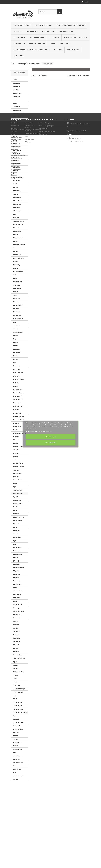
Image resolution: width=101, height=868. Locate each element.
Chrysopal (17, 208)
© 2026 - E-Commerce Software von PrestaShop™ (27, 862)
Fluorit (16, 262)
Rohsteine (19, 43)
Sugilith (16, 668)
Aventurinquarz (19, 124)
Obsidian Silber (19, 463)
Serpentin (17, 631)
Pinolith (16, 527)
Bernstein (17, 154)
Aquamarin (17, 110)
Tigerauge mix (18, 692)
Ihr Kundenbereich (47, 796)
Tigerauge (17, 685)
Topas (15, 696)
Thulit (15, 682)
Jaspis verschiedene (18, 331)
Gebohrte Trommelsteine (71, 25)
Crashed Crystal (19, 221)
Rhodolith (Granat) (17, 559)
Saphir (16, 601)
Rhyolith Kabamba (17, 573)
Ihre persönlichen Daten (47, 808)
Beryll (15, 157)
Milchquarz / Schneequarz (18, 398)
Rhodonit (16, 564)
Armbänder (48, 31)
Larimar (16, 356)
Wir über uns (29, 815)
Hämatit (16, 302)
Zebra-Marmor (18, 762)
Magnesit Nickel (19, 379)
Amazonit (17, 83)
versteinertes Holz (18, 751)
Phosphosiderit (19, 517)
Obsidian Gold (18, 447)
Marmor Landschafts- (18, 388)
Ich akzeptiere (50, 443)
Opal (15, 487)
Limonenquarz (18, 373)
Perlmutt (16, 514)
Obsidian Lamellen (16, 452)
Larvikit (16, 359)
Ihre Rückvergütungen (46, 802)
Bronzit (16, 171)
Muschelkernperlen (20, 433)
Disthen (16, 241)
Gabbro (16, 275)
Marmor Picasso (19, 393)
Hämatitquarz (18, 305)
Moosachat (17, 413)
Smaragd (16, 648)
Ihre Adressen (43, 805)
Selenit (16, 621)
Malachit (16, 383)
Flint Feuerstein (19, 258)
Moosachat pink (19, 420)
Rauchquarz (17, 551)
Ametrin (16, 90)
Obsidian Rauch (19, 467)
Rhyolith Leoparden (17, 579)
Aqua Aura (17, 107)
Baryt (15, 144)
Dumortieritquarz (19, 245)
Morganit (16, 423)
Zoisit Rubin (17, 769)
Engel (53, 43)
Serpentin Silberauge (17, 636)
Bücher (58, 50)
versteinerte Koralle (17, 744)
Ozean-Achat (18, 504)
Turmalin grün (18, 709)
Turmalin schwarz (16, 717)
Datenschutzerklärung (32, 810)
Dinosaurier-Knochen (18, 233)
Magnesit (16, 376)
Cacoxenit (17, 181)
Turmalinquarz (18, 722)
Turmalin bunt (18, 702)
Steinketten (66, 31)
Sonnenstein (18, 655)
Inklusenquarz (18, 319)
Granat (16, 292)
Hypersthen (17, 315)
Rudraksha (17, 594)
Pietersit (16, 524)
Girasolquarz (18, 282)
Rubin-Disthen (18, 591)
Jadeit (15, 322)
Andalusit (17, 97)
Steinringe (19, 37)
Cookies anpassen (47, 431)
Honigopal (17, 312)
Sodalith (16, 652)
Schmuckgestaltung (75, 37)
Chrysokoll (17, 204)
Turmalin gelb (18, 706)
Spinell (16, 662)
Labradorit (17, 349)
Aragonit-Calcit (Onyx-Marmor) (18, 115)
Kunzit (16, 346)
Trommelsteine (22, 25)
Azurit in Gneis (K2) (18, 129)
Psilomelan (17, 537)
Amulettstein (18, 93)
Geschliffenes (37, 43)
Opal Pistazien (18, 493)
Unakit (16, 736)
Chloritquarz (18, 197)
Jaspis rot (17, 325)
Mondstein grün (19, 406)
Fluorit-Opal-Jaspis (18, 267)
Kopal (15, 339)
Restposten (73, 50)
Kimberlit (16, 336)
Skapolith (17, 645)
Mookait (16, 410)
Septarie (16, 625)
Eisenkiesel (17, 248)
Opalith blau (17, 500)
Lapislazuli (17, 352)
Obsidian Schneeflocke (18, 478)
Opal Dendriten (18, 490)
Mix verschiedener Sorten (18, 776)
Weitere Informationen (33, 431)
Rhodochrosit (18, 554)
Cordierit (16, 218)
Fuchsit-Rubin (18, 272)
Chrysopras (17, 211)
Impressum (29, 807)
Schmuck (54, 37)
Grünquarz (17, 298)
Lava (15, 363)
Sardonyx (17, 608)
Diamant (16, 228)
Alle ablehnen (50, 437)
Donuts (18, 31)
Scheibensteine (44, 25)
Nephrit (16, 443)
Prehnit (16, 534)
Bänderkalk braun (17, 139)
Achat (15, 80)
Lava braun (17, 366)
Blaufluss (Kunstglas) (17, 162)
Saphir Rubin (18, 605)
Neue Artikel (29, 799)
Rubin (15, 588)
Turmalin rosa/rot (19, 712)
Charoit (16, 194)
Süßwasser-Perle (19, 672)
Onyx (15, 483)
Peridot (16, 507)
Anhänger (32, 31)
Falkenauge (17, 255)
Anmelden (85, 2)
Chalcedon (17, 191)
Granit (15, 295)
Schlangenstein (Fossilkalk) (19, 613)
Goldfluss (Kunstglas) (17, 287)
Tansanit (16, 675)
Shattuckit (17, 641)
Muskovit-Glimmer (17, 438)
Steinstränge (37, 37)
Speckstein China (19, 658)
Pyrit (15, 541)
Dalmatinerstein (19, 224)
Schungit (16, 618)
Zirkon (16, 766)
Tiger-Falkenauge (19, 689)
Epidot (16, 251)
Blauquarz (17, 167)
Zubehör (18, 56)
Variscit (16, 739)
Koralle (16, 342)
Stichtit (16, 665)
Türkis (15, 699)
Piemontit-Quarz (19, 520)
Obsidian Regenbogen (18, 472)
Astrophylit (17, 120)
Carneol (16, 187)
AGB (26, 813)
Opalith (16, 497)
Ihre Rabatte (43, 811)
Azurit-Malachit (18, 134)
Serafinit (16, 628)
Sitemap (28, 818)
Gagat (15, 278)
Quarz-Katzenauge (17, 546)
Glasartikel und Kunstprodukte (32, 50)
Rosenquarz (17, 584)
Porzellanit (17, 531)
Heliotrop (16, 309)
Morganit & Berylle (17, 428)
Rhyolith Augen (19, 568)
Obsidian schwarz (16, 458)
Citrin (15, 214)
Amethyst (17, 86)
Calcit (15, 184)
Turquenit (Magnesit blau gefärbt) (18, 729)
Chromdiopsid (18, 201)
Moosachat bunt (19, 416)
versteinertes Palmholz (18, 757)
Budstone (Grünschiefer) (18, 176)
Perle (15, 510)
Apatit (15, 103)
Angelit (16, 100)
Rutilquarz (17, 598)
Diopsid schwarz (19, 238)
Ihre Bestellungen (44, 799)
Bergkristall (17, 150)
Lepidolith (17, 369)
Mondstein (17, 403)
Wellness (66, 43)
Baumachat (17, 147)
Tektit (15, 679)
